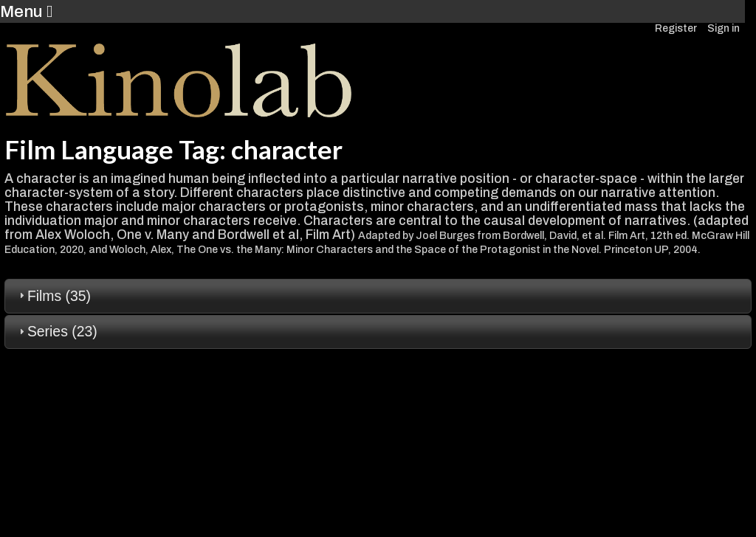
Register (676, 28)
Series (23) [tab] (56, 331)
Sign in (724, 28)
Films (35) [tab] (53, 296)
